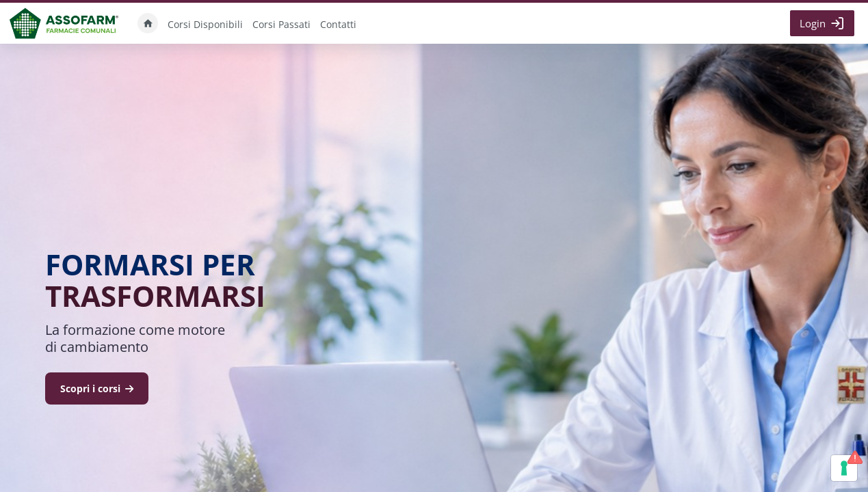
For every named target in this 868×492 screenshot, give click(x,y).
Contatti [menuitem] (338, 24)
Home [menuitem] (148, 23)
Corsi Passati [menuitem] (281, 24)
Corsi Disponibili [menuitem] (205, 24)
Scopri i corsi (97, 388)
